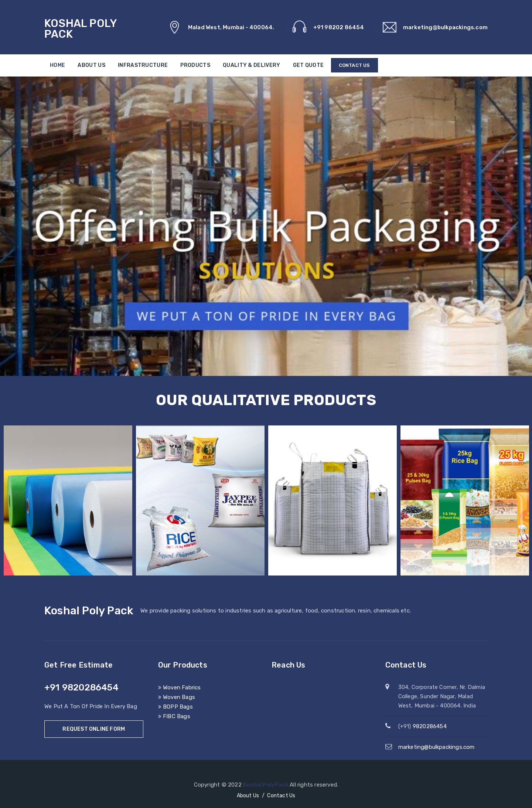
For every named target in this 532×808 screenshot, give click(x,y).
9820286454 (430, 726)
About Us (91, 65)
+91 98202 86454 (339, 27)
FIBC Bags (174, 716)
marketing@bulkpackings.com (445, 27)
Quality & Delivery (251, 65)
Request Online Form (94, 729)
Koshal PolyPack (266, 785)
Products (195, 65)
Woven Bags (177, 697)
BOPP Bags (175, 707)
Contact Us (354, 65)
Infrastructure (143, 65)
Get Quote (308, 65)
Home (57, 65)
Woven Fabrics (180, 688)
